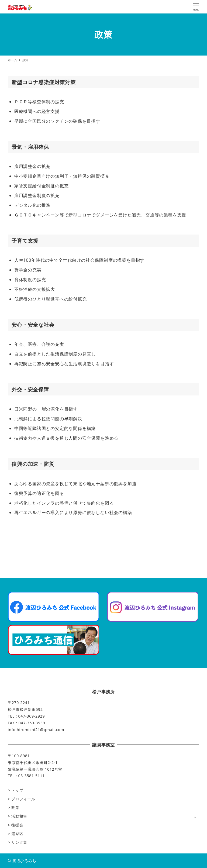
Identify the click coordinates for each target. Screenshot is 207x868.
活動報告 (19, 816)
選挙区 (17, 834)
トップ (17, 790)
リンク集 (19, 842)
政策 (15, 807)
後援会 (17, 825)
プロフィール (23, 799)
